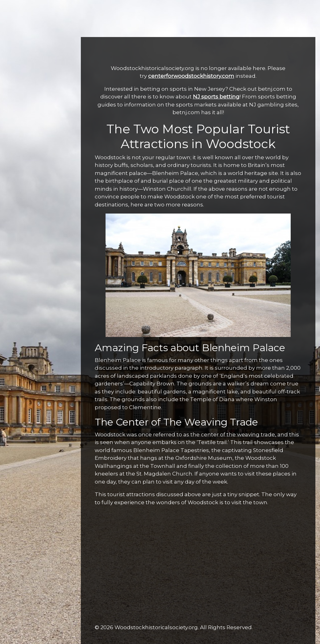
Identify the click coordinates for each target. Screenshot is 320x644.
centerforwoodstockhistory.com (191, 76)
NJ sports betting (216, 97)
